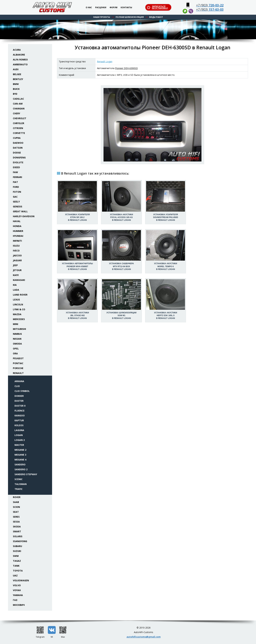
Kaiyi (16, 275)
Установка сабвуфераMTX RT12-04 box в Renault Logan (121, 266)
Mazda (17, 314)
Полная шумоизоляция (130, 17)
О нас (89, 8)
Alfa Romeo (20, 60)
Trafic (19, 489)
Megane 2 (20, 450)
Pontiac (18, 363)
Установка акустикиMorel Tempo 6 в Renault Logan (165, 266)
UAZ (15, 576)
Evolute (18, 162)
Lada (16, 290)
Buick (16, 89)
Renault (18, 373)
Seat (16, 512)
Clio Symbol (22, 391)
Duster (19, 401)
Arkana (19, 381)
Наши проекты (102, 17)
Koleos (19, 425)
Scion (16, 507)
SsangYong (20, 541)
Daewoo (18, 143)
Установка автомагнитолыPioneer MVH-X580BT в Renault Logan (77, 266)
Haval (17, 221)
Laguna (19, 430)
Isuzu (16, 246)
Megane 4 (20, 460)
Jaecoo (17, 255)
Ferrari (17, 177)
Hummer (18, 231)
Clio (17, 386)
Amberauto (20, 64)
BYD (15, 94)
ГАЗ (15, 600)
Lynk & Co (19, 309)
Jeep (15, 265)
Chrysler (19, 123)
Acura (17, 50)
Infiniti (17, 241)
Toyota (18, 571)
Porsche (18, 368)
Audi (16, 69)
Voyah (17, 590)
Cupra (17, 138)
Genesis (18, 206)
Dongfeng (19, 157)
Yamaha (18, 595)
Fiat (15, 182)
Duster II (20, 406)
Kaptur (19, 420)
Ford (16, 187)
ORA (15, 353)
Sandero (20, 464)
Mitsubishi (19, 329)
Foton (17, 192)
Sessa (16, 522)
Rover (17, 497)
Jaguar (17, 260)
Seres (16, 517)
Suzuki (17, 551)
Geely (16, 202)
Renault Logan (105, 61)
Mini (16, 324)
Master (19, 445)
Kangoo (20, 415)
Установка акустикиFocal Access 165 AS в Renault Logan (121, 217)
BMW (16, 84)
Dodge (17, 153)
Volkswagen (21, 580)
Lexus (16, 300)
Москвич (19, 605)
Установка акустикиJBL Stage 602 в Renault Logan (77, 315)
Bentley (18, 79)
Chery (16, 113)
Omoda (17, 344)
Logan (19, 435)
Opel (16, 349)
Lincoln (18, 304)
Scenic (19, 479)
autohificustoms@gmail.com (144, 637)
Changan (19, 109)
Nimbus (17, 334)
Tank (16, 566)
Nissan (17, 339)
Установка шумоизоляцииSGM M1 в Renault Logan (121, 315)
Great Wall (20, 211)
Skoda (17, 527)
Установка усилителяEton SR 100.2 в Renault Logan (77, 217)
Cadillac (18, 99)
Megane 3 (20, 455)
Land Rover (20, 295)
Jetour (17, 270)
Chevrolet (20, 118)
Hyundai (18, 236)
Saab (16, 502)
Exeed (16, 167)
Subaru (17, 546)
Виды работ (156, 17)
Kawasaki (19, 280)
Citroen (18, 128)
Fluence (20, 411)
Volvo (17, 585)
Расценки (101, 8)
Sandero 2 (21, 469)
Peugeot (18, 358)
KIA (15, 285)
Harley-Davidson (24, 216)
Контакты (126, 8)
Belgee (17, 74)
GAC (15, 197)
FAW (15, 172)
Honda (17, 226)
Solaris (18, 536)
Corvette (19, 133)
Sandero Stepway (26, 474)
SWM (16, 556)
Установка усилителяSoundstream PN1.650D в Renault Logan (166, 217)
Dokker (19, 396)
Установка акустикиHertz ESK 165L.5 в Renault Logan (165, 315)
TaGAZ (17, 561)
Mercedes (19, 319)
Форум (113, 8)
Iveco (16, 251)
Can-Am (18, 104)
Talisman (21, 484)
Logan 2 (20, 440)
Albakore (19, 55)
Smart (17, 531)
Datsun (18, 148)
